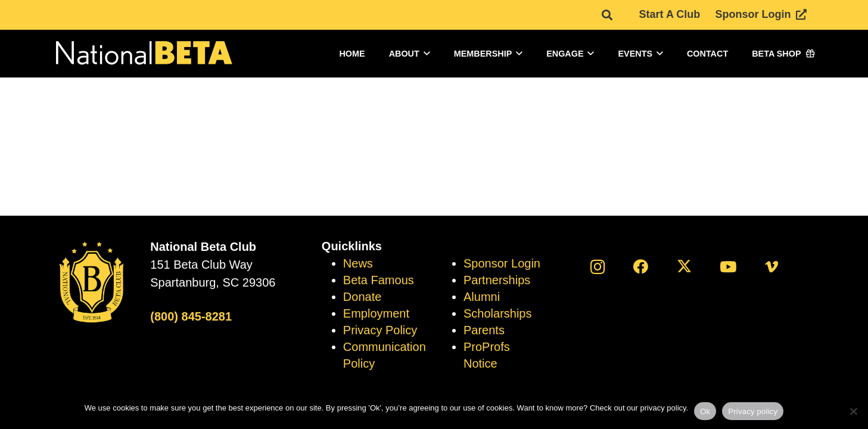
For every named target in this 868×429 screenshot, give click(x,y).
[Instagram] (597, 267)
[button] (425, 54)
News (358, 263)
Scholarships (498, 313)
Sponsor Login (502, 263)
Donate (363, 297)
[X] (684, 267)
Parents (484, 330)
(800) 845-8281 (191, 316)
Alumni (482, 297)
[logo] (143, 54)
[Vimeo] (771, 267)
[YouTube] (728, 267)
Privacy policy (753, 411)
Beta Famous (379, 280)
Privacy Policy (380, 330)
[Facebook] (641, 267)
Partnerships (497, 280)
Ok (705, 411)
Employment (376, 313)
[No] (853, 411)
